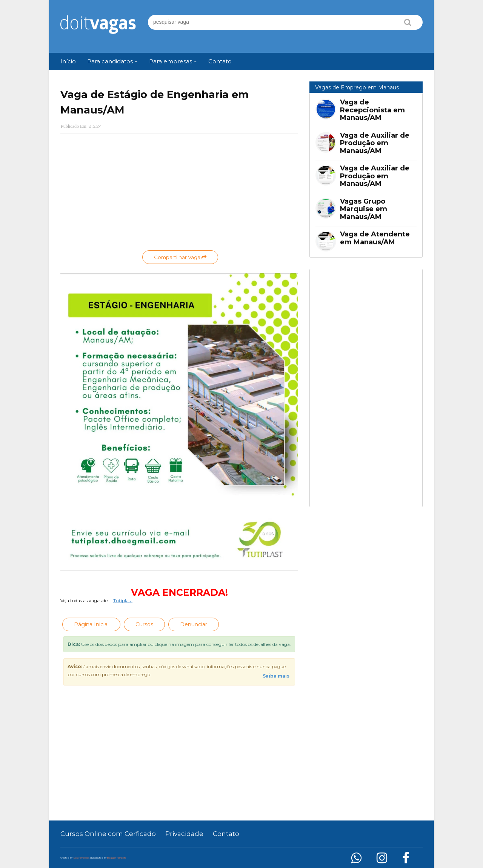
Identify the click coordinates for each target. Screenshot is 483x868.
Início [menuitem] (68, 61)
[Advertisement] (179, 194)
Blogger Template (117, 858)
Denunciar (194, 624)
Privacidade (184, 834)
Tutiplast (123, 600)
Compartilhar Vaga (180, 257)
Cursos (144, 624)
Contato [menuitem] (220, 61)
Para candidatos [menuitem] (110, 61)
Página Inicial (91, 624)
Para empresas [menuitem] (171, 61)
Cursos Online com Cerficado (108, 834)
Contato (226, 834)
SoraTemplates (81, 858)
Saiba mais (276, 676)
